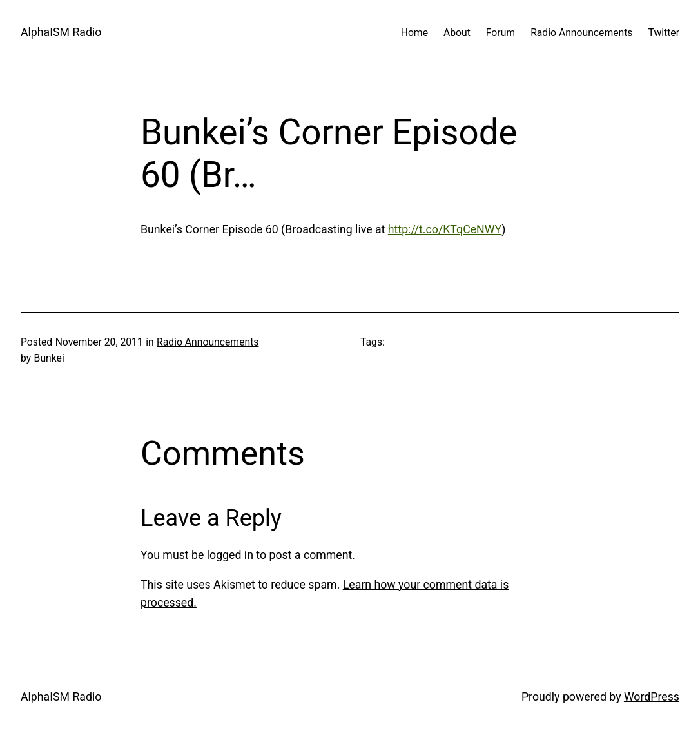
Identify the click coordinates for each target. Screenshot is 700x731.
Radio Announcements (208, 342)
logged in (230, 555)
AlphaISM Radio (61, 32)
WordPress (652, 697)
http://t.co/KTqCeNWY (445, 229)
